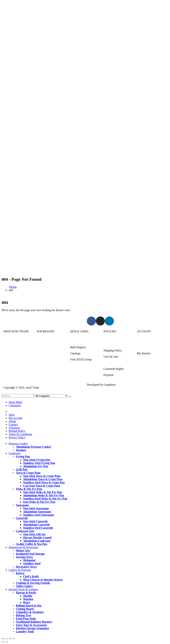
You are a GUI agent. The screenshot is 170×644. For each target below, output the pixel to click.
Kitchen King (44, 347)
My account (16, 418)
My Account (144, 347)
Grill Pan (22, 469)
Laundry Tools (25, 631)
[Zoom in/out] (3, 639)
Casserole (22, 518)
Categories (15, 405)
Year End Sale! (18, 411)
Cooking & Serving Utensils (33, 583)
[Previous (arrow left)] (3, 642)
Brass (27, 602)
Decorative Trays (26, 567)
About (12, 421)
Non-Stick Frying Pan (37, 460)
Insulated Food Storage (30, 554)
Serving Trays (24, 557)
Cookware (9, 347)
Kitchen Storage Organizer (33, 628)
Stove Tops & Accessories (31, 625)
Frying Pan (23, 456)
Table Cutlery (24, 586)
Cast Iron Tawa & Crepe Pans (42, 486)
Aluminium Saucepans (37, 512)
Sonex (40, 341)
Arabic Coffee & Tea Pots (32, 544)
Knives (20, 573)
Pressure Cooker (13, 341)
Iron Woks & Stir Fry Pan (39, 502)
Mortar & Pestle (26, 593)
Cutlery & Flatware (14, 359)
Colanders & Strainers (30, 612)
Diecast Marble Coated (37, 538)
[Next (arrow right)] (6, 642)
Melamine (29, 560)
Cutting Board (25, 609)
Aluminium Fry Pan (36, 466)
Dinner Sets (23, 550)
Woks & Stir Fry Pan (29, 489)
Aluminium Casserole (36, 525)
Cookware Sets (25, 531)
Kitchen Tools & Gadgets (18, 366)
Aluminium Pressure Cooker (34, 447)
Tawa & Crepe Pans (28, 473)
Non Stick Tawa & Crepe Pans (42, 476)
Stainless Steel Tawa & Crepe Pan (44, 482)
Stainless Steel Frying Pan (39, 463)
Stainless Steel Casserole (38, 528)
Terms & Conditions (115, 363)
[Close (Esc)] (14, 639)
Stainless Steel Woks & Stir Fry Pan (45, 499)
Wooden (28, 599)
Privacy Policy (17, 437)
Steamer (21, 450)
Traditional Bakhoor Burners (34, 622)
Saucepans (22, 505)
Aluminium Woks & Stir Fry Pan (44, 495)
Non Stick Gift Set (34, 534)
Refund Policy (17, 431)
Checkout (14, 428)
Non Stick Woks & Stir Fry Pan (42, 492)
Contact (13, 424)
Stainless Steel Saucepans (39, 515)
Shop (12, 415)
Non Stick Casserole (35, 521)
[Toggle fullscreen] (6, 639)
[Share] (10, 639)
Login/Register (146, 341)
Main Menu (15, 402)
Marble (28, 596)
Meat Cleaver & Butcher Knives (43, 580)
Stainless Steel (32, 563)
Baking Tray (24, 615)
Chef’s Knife (31, 576)
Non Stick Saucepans (36, 508)
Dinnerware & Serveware (18, 353)
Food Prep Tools (26, 619)
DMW (40, 372)
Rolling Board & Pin (29, 606)
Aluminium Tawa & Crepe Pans (43, 479)
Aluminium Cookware (37, 541)
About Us (76, 341)
